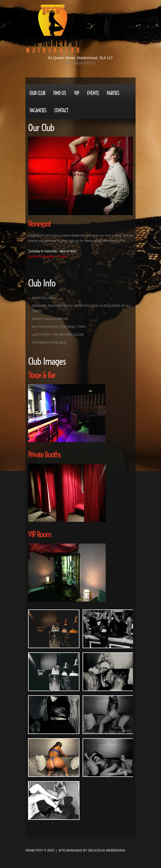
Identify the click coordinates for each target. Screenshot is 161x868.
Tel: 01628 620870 (80, 63)
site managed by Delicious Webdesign (92, 850)
